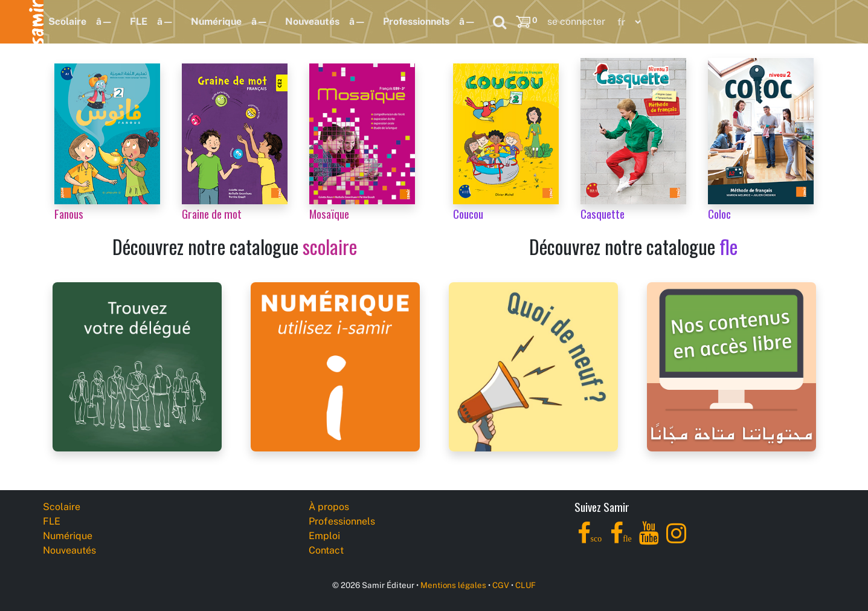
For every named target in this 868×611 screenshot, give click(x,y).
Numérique (216, 21)
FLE (139, 21)
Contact (326, 550)
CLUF (526, 585)
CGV (501, 585)
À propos (329, 507)
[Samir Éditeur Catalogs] (731, 366)
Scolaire (67, 21)
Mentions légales (453, 585)
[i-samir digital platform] (335, 366)
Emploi (324, 536)
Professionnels (416, 21)
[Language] (626, 22)
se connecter (576, 21)
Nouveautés (312, 21)
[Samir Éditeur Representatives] (137, 366)
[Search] (500, 22)
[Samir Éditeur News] (533, 366)
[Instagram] (676, 540)
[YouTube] (649, 540)
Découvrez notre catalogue (235, 246)
